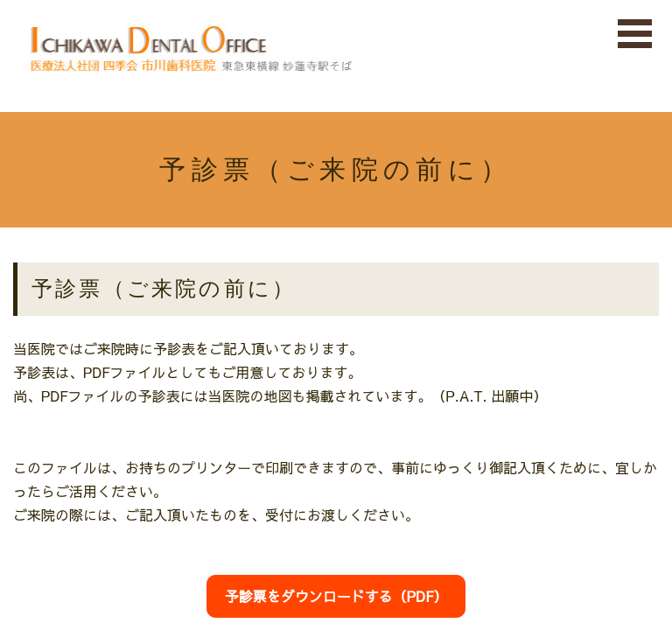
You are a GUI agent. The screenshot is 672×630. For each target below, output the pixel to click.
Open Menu (635, 35)
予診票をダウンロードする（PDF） (336, 596)
